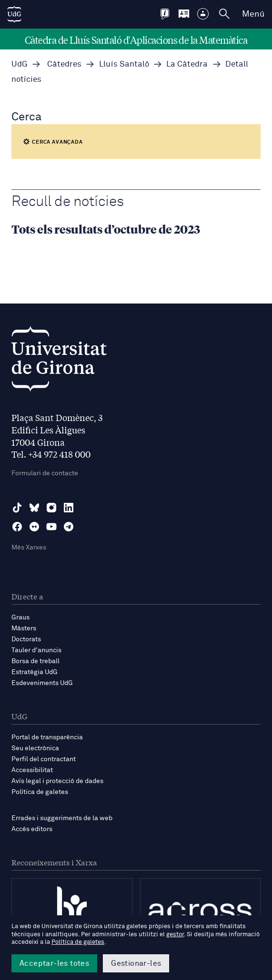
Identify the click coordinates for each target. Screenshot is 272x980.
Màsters (24, 628)
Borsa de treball (35, 661)
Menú (253, 14)
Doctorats (26, 639)
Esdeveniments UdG (42, 683)
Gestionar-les (136, 963)
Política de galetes (40, 792)
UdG (20, 64)
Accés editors (32, 829)
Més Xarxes (29, 548)
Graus (20, 617)
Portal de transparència (47, 737)
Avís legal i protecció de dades (57, 781)
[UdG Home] (14, 14)
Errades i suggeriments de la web (62, 818)
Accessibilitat (32, 770)
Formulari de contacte (45, 473)
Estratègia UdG (35, 672)
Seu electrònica (35, 748)
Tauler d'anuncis (36, 650)
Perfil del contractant (44, 759)
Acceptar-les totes (54, 963)
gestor (175, 935)
